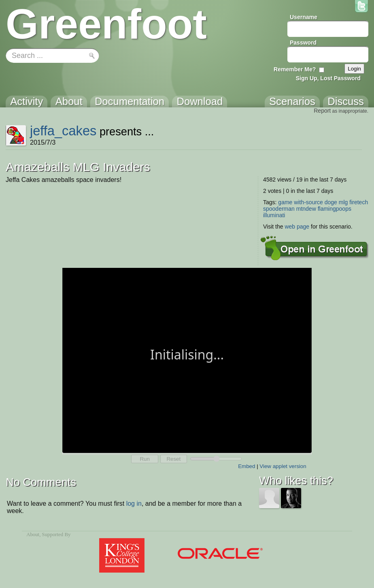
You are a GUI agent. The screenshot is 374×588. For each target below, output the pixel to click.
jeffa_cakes (63, 131)
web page (297, 227)
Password (303, 43)
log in (134, 504)
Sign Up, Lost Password (328, 78)
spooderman (279, 209)
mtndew (306, 209)
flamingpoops (335, 209)
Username (304, 17)
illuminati (274, 215)
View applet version (283, 466)
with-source (308, 202)
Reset (173, 459)
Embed (246, 466)
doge (331, 202)
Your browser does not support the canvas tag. (187, 360)
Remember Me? (295, 69)
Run (144, 459)
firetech (359, 202)
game (285, 202)
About (33, 535)
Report (322, 111)
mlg (343, 202)
